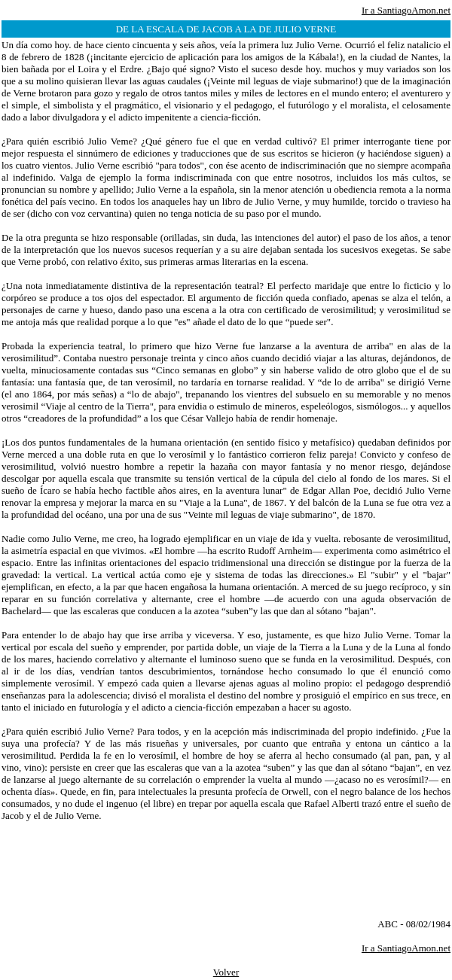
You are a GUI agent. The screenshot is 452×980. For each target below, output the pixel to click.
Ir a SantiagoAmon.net (406, 10)
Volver (226, 972)
